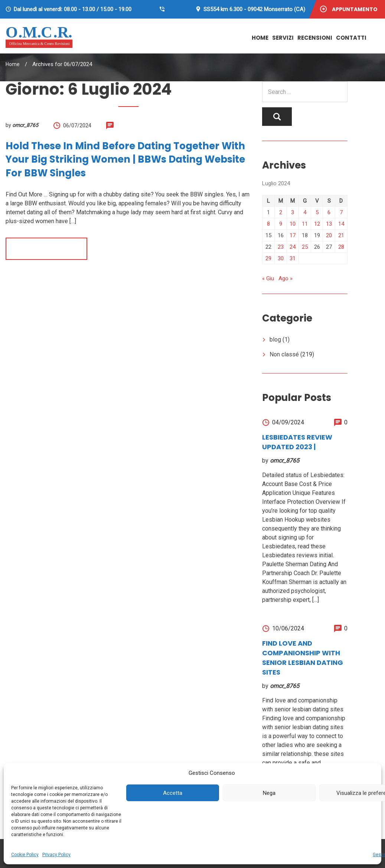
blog (275, 340)
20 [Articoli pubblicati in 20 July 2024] (329, 235)
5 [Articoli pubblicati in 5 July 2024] (317, 212)
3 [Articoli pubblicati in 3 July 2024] (293, 212)
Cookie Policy (25, 855)
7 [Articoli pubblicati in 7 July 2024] (341, 212)
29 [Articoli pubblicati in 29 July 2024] (268, 258)
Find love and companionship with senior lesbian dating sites (303, 658)
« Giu (268, 278)
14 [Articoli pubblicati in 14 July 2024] (341, 224)
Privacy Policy (56, 855)
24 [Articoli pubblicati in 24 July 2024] (293, 247)
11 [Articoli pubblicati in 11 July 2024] (305, 224)
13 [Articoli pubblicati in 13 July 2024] (329, 224)
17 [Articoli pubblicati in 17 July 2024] (293, 235)
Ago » (286, 278)
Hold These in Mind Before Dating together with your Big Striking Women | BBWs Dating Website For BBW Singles (125, 159)
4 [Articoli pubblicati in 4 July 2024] (305, 212)
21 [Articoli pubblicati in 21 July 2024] (341, 235)
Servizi (283, 38)
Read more (46, 249)
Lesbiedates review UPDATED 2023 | (297, 442)
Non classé (284, 354)
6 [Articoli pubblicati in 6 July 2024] (329, 212)
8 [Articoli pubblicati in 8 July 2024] (268, 224)
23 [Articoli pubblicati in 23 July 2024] (281, 247)
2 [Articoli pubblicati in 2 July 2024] (281, 212)
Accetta (173, 793)
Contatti (351, 38)
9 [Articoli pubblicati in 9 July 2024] (281, 224)
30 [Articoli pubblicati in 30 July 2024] (281, 258)
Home (260, 38)
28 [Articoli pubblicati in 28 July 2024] (341, 247)
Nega (269, 793)
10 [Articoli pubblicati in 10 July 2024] (293, 224)
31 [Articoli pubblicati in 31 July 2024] (293, 258)
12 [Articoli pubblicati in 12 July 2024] (317, 224)
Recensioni (315, 38)
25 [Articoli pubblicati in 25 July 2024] (305, 247)
